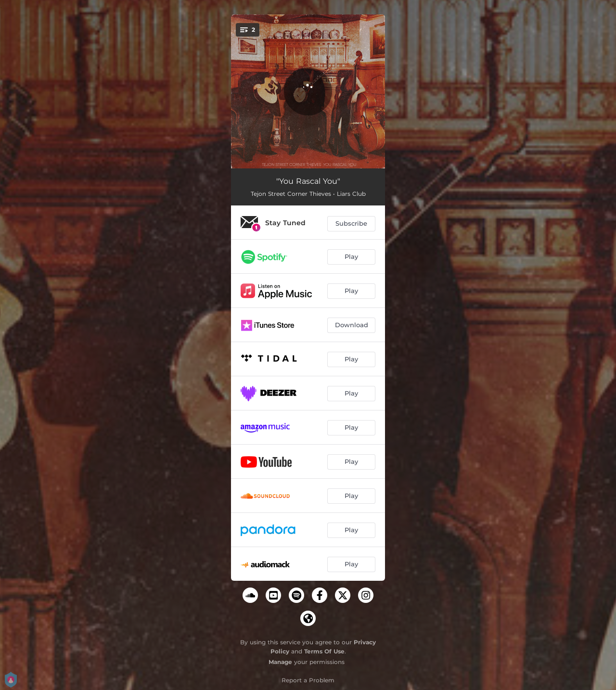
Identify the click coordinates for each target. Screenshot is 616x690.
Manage (280, 662)
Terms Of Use (324, 651)
